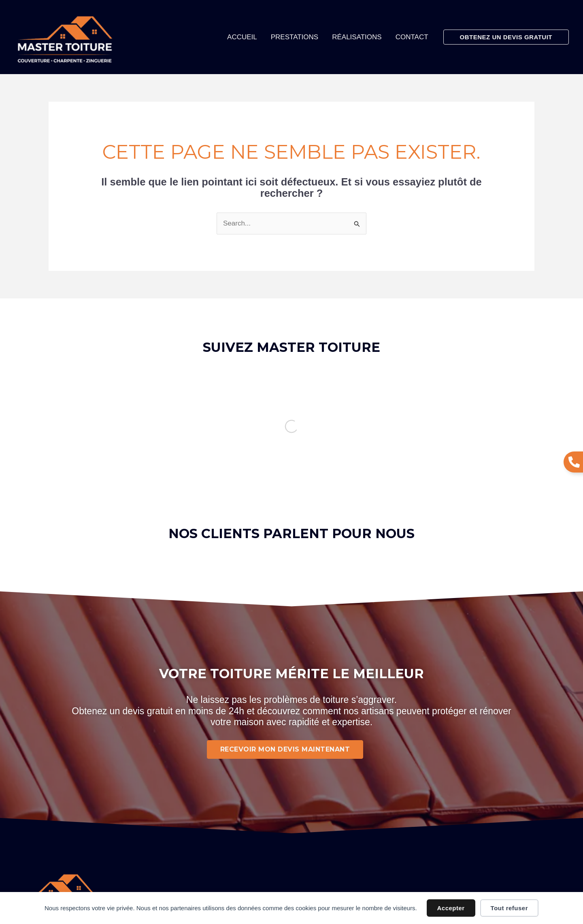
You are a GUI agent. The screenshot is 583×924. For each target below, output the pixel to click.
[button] (506, 37)
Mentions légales (263, 839)
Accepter (451, 908)
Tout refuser (509, 908)
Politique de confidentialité (335, 839)
